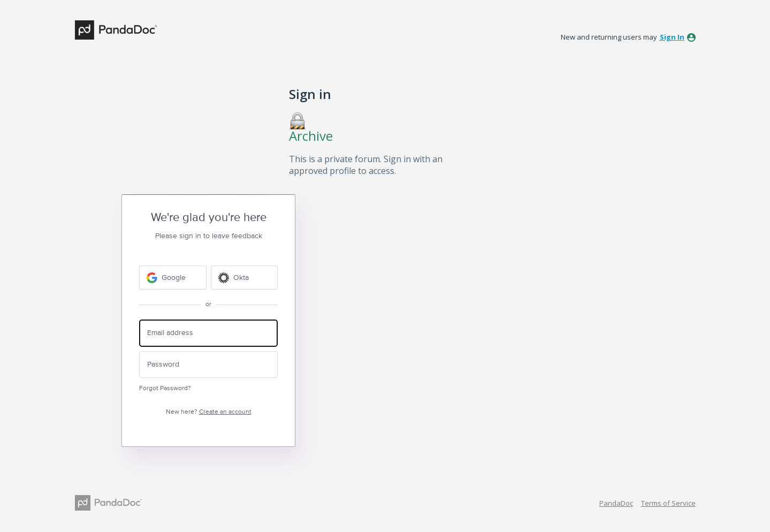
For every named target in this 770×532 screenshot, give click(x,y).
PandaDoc (616, 503)
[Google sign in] (173, 278)
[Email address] (208, 333)
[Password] (208, 365)
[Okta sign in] (245, 278)
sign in (672, 37)
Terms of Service (668, 503)
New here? (209, 412)
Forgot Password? (165, 388)
